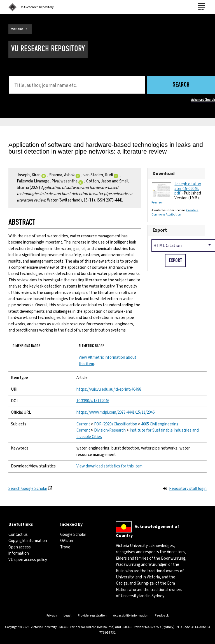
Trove (65, 547)
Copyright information (28, 541)
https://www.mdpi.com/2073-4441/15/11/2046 (115, 412)
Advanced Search (203, 99)
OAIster (67, 541)
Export (160, 230)
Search (181, 85)
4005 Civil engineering (160, 424)
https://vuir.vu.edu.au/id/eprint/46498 (109, 389)
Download (164, 174)
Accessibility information (131, 616)
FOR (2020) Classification (116, 424)
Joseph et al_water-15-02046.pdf (188, 189)
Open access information (20, 550)
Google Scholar (73, 535)
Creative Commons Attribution (175, 213)
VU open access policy (28, 560)
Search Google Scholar (28, 489)
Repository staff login (188, 489)
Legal (67, 616)
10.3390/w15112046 (93, 401)
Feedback (162, 616)
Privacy (52, 616)
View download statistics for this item (109, 466)
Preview (157, 202)
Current (83, 424)
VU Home (17, 29)
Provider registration (92, 616)
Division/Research (110, 430)
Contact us (18, 535)
